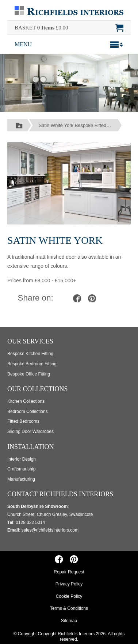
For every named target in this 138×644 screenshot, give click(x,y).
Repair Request (69, 572)
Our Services (30, 341)
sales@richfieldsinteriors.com (50, 530)
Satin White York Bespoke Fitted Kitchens (80, 125)
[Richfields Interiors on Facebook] (59, 559)
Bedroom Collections (28, 412)
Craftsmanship (21, 469)
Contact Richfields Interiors (60, 494)
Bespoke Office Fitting (29, 374)
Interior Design (22, 459)
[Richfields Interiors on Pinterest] (74, 559)
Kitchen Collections (26, 401)
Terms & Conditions (69, 608)
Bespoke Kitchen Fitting (30, 354)
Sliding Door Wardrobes (30, 432)
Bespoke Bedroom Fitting (32, 364)
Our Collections (38, 389)
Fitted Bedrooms (23, 421)
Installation (31, 447)
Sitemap (69, 621)
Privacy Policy (69, 584)
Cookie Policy (69, 596)
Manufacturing (21, 479)
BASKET (25, 28)
